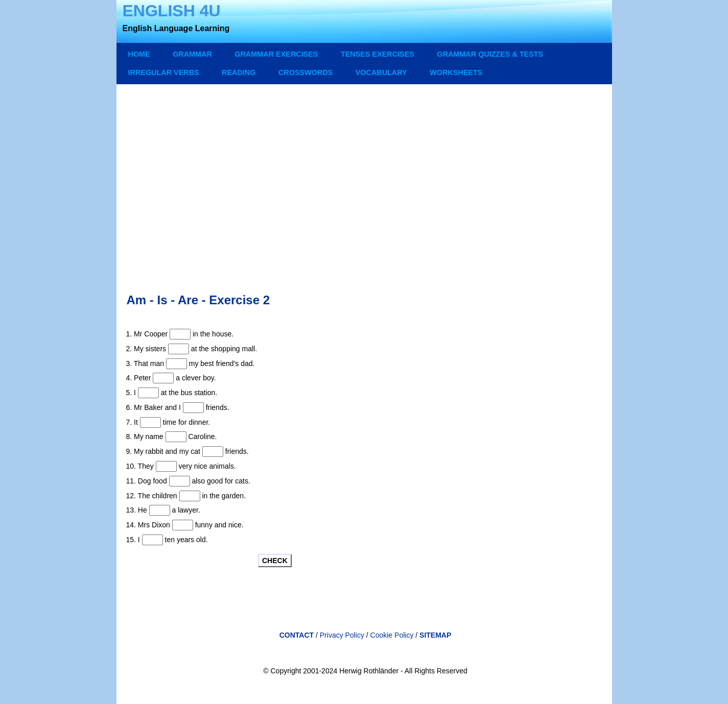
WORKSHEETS (456, 72)
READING (239, 72)
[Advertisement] (366, 179)
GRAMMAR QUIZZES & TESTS (490, 54)
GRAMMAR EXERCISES (276, 54)
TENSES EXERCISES (378, 54)
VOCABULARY (381, 72)
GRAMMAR (192, 54)
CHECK (275, 561)
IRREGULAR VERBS (164, 72)
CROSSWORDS (306, 72)
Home (139, 54)
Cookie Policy (393, 635)
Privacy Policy (342, 635)
